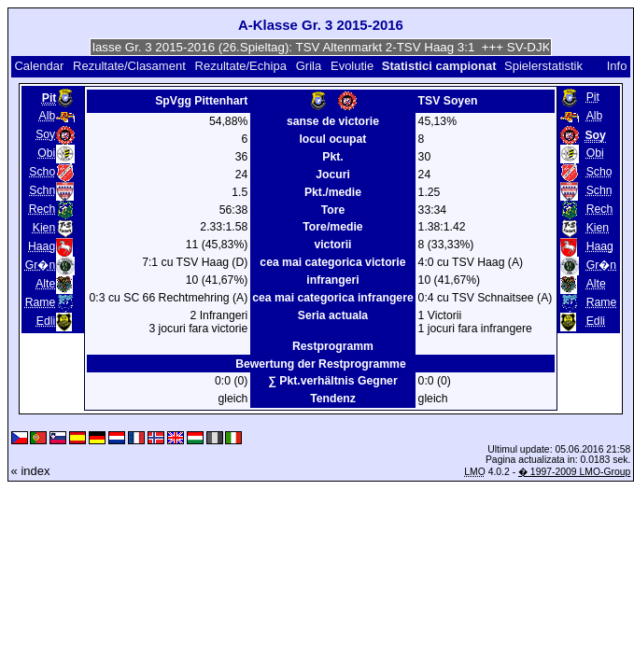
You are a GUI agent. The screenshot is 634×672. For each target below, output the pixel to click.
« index (31, 471)
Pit (593, 97)
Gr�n (40, 265)
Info (617, 66)
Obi (46, 153)
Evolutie (352, 66)
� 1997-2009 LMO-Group (574, 472)
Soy (45, 134)
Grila (309, 66)
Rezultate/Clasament (129, 66)
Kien (44, 228)
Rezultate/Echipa (241, 66)
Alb (48, 116)
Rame (41, 302)
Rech (42, 209)
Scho (42, 172)
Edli (46, 321)
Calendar (39, 66)
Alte (45, 284)
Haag (42, 246)
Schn (42, 190)
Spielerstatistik (545, 66)
